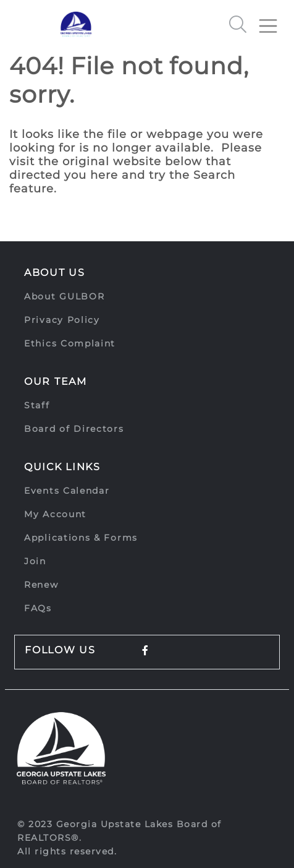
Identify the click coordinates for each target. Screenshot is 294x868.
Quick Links (62, 467)
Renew (41, 585)
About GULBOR (64, 296)
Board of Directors (74, 429)
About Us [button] (55, 273)
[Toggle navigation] (273, 21)
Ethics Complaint (70, 343)
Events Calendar (67, 491)
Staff (37, 405)
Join (35, 561)
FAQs (38, 608)
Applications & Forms (81, 538)
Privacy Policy (62, 320)
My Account (55, 514)
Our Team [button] (56, 381)
